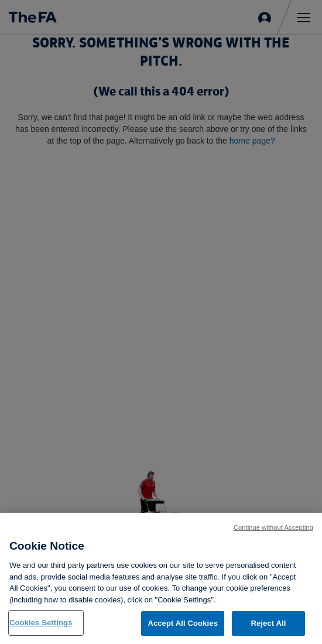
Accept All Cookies (183, 623)
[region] (161, 578)
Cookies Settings (41, 623)
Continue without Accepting (273, 527)
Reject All (268, 623)
